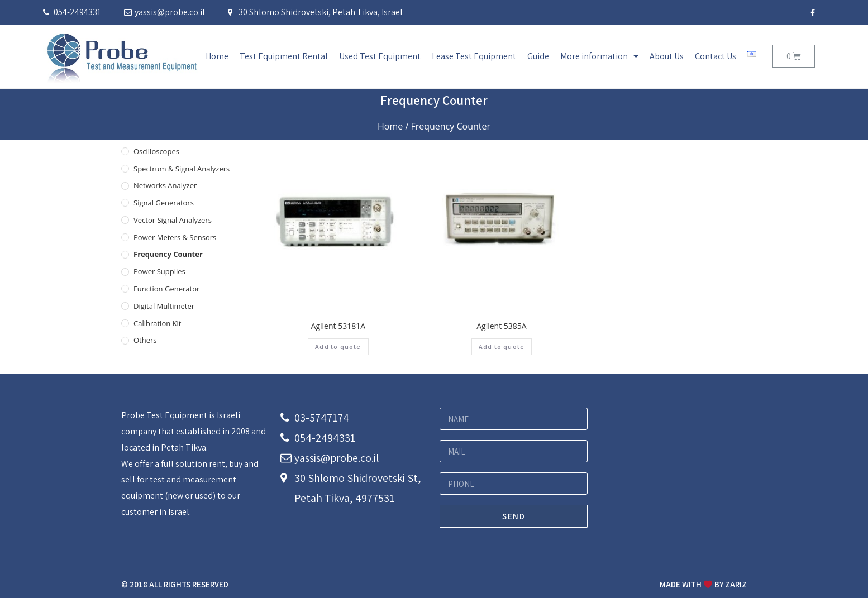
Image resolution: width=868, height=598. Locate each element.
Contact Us (716, 56)
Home (217, 56)
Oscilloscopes (156, 151)
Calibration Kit (157, 323)
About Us (667, 56)
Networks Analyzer (165, 185)
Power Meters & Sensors (175, 237)
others (145, 340)
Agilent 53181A (338, 326)
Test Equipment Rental (284, 56)
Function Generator (166, 289)
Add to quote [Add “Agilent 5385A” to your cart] (502, 346)
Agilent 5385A (501, 326)
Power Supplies (159, 271)
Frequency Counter (168, 254)
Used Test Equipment (380, 56)
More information (599, 56)
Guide (538, 56)
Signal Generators (164, 203)
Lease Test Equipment (474, 56)
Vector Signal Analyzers (173, 220)
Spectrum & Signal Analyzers (182, 169)
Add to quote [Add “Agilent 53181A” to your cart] (338, 346)
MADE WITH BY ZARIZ (703, 584)
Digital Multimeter (164, 306)
